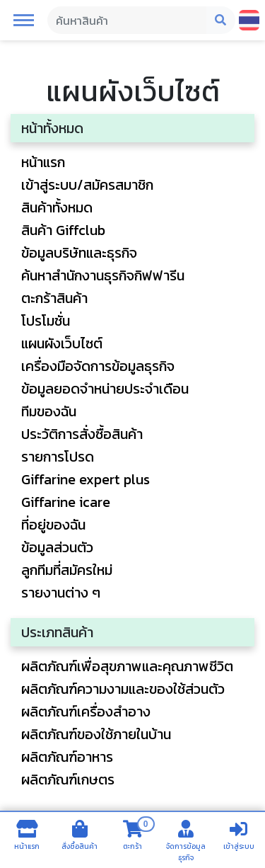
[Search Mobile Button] (221, 21)
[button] (24, 19)
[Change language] (249, 20)
